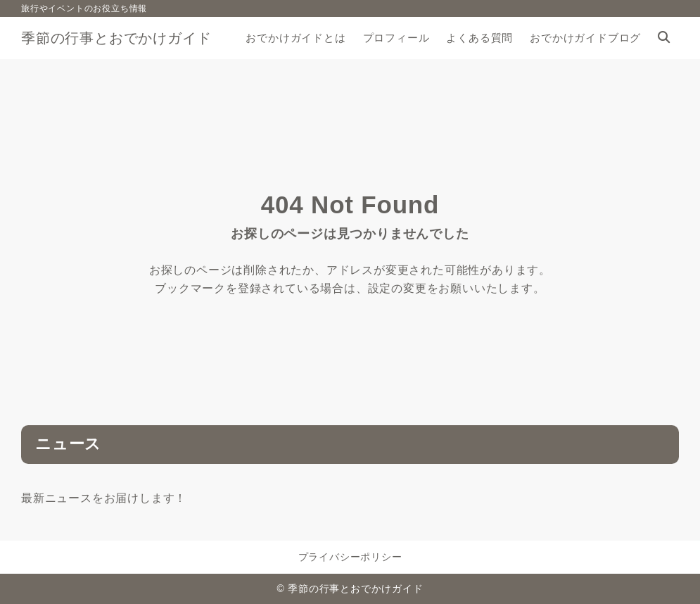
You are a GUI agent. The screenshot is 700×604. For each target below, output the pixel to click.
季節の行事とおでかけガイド (116, 38)
